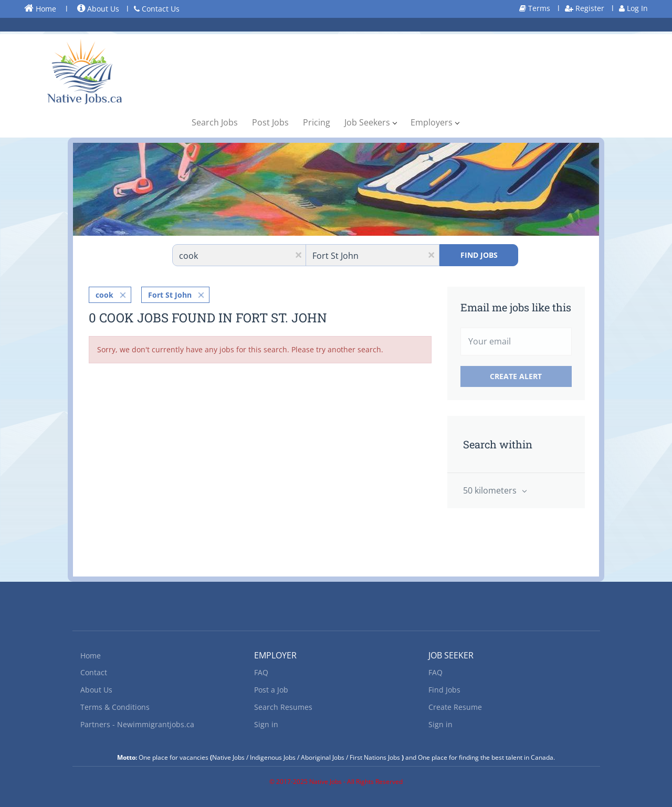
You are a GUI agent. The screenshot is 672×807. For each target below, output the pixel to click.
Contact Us (157, 9)
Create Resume (455, 707)
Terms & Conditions (115, 707)
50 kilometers (491, 490)
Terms (535, 8)
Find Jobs (479, 255)
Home (40, 8)
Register (585, 8)
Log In (633, 8)
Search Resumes (283, 707)
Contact (94, 672)
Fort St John (170, 295)
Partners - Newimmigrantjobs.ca (137, 724)
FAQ (261, 672)
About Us (98, 9)
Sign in (266, 724)
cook (104, 295)
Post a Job (271, 690)
